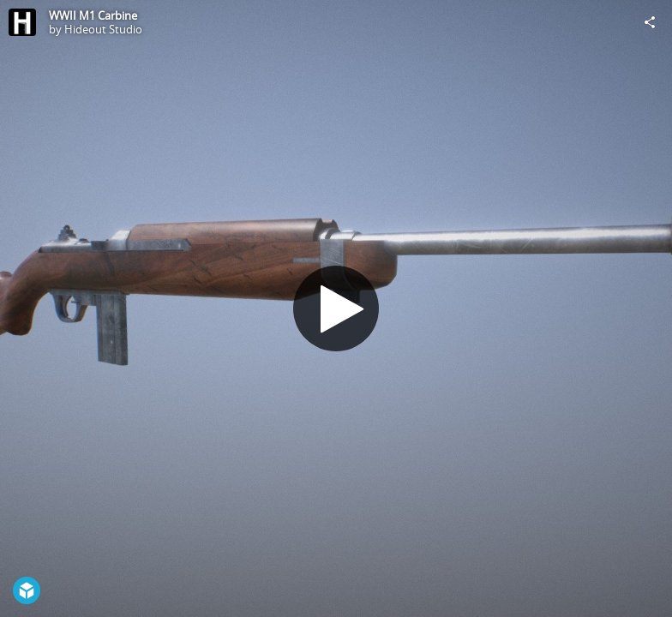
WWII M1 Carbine (93, 15)
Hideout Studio (103, 29)
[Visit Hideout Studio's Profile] (22, 22)
